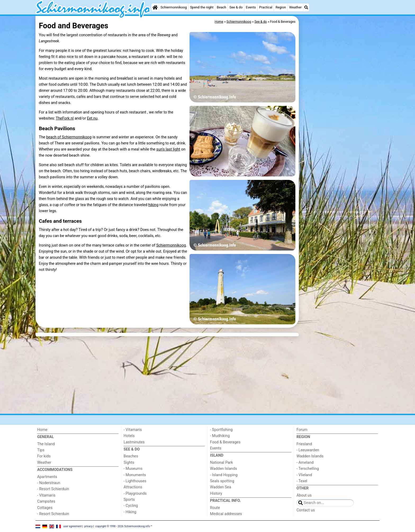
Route (215, 508)
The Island (46, 444)
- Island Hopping (224, 475)
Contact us (306, 510)
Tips (41, 450)
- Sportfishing (221, 430)
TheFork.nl (65, 118)
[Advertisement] (340, 138)
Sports (129, 500)
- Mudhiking (220, 436)
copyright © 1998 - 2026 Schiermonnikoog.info (123, 526)
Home (42, 430)
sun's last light (168, 149)
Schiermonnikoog (174, 7)
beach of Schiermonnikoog (69, 137)
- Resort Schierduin (53, 489)
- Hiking (130, 512)
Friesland (304, 444)
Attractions (133, 487)
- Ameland (305, 463)
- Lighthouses (135, 481)
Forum (302, 430)
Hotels (129, 436)
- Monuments (135, 475)
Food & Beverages (225, 442)
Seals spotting (222, 481)
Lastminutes (134, 442)
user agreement (73, 526)
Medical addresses (226, 514)
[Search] (306, 7)
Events (251, 7)
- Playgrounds (135, 494)
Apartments (47, 477)
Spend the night (202, 7)
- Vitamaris (46, 495)
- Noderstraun (49, 483)
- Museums (133, 469)
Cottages (45, 508)
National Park (222, 463)
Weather (295, 7)
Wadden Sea (221, 487)
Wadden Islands (224, 469)
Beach (221, 7)
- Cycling (131, 506)
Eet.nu (92, 118)
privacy (88, 526)
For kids (44, 456)
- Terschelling (308, 469)
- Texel (302, 481)
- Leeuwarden (308, 450)
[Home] (155, 7)
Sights (129, 463)
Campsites (46, 501)
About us (304, 495)
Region (281, 7)
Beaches (131, 456)
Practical (266, 7)
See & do (236, 7)
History (216, 494)
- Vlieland (304, 475)
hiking (153, 205)
